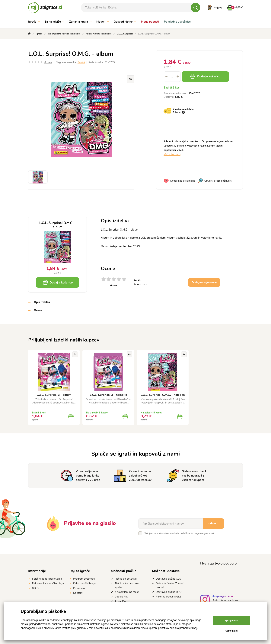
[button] (178, 77)
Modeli (103, 22)
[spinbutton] (172, 77)
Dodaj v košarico (205, 76)
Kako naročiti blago (84, 583)
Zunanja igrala (80, 22)
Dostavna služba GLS (168, 579)
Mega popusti (150, 22)
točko (178, 112)
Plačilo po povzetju (126, 579)
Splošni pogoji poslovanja (47, 579)
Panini (81, 62)
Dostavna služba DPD (169, 592)
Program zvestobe (84, 579)
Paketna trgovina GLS (169, 597)
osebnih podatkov (180, 533)
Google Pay (121, 597)
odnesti (213, 523)
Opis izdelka (42, 302)
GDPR (36, 588)
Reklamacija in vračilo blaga (48, 583)
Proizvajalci (80, 588)
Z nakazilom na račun (127, 592)
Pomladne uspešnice (177, 22)
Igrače (34, 22)
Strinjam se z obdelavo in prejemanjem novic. (180, 533)
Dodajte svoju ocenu (204, 282)
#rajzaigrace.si (223, 597)
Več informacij (172, 154)
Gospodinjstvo (125, 22)
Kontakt (78, 593)
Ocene (38, 310)
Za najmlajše (54, 22)
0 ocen (48, 62)
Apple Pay (121, 601)
